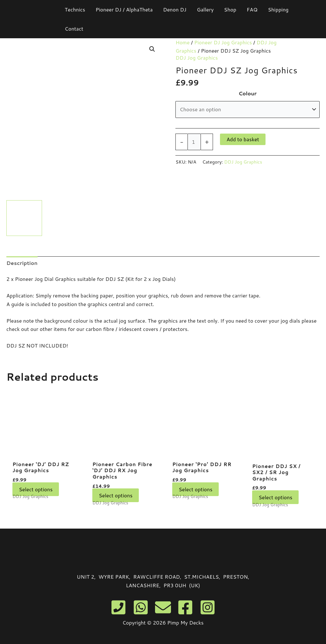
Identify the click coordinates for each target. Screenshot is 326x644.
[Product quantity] (194, 142)
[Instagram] (208, 607)
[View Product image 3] (105, 218)
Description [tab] (22, 263)
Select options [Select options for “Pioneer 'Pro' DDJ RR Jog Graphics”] (195, 490)
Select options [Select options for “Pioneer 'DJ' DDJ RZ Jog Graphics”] (36, 490)
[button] (152, 49)
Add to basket (243, 139)
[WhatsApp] (141, 607)
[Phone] (118, 607)
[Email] (163, 607)
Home (182, 42)
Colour (248, 93)
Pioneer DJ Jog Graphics (223, 42)
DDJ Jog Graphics (197, 58)
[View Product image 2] (65, 218)
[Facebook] (185, 607)
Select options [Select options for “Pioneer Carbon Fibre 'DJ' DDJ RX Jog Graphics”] (116, 497)
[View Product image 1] (24, 218)
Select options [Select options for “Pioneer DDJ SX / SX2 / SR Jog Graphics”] (275, 498)
